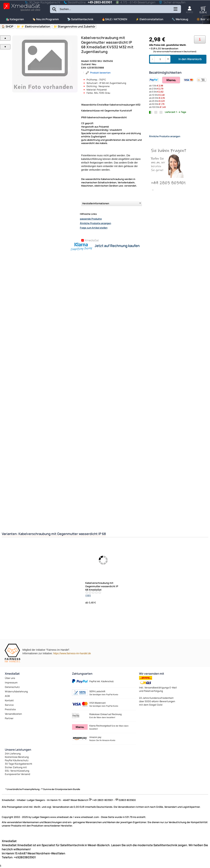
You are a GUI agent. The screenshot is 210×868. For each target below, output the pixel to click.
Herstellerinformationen (96, 203)
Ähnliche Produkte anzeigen (96, 223)
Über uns (10, 678)
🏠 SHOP (7, 26)
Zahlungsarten (82, 674)
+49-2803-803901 (100, 2)
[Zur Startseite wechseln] (22, 11)
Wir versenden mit (152, 674)
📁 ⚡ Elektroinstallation (33, 26)
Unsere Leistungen (18, 750)
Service (9, 705)
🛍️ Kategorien (15, 19)
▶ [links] (206, 20)
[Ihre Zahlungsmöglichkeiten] (200, 39)
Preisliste (10, 709)
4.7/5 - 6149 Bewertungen (136, 2)
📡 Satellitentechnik (80, 19)
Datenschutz (12, 687)
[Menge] (160, 59)
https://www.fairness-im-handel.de (72, 653)
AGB (7, 696)
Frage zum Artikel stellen (94, 228)
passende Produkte (91, 219)
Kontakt (9, 700)
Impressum (11, 683)
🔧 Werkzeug (180, 19)
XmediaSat (12, 674)
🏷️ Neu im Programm (46, 19)
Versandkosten (13, 714)
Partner (9, 718)
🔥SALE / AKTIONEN (114, 19)
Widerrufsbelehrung (16, 691)
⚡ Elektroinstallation (149, 19)
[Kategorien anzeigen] (175, 10)
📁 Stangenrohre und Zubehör (74, 26)
